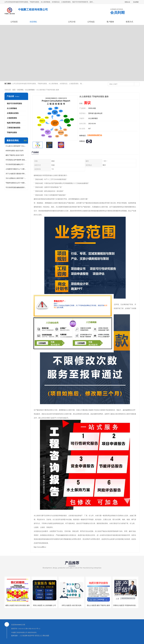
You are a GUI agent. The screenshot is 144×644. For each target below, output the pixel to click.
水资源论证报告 (13, 113)
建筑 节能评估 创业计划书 (15, 155)
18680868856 (95, 135)
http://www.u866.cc (40, 547)
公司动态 (91, 22)
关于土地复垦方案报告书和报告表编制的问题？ (16, 174)
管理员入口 (38, 636)
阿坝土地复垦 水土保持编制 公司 (44, 605)
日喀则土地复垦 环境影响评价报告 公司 (127, 605)
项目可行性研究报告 (14, 104)
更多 (25, 141)
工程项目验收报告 (14, 128)
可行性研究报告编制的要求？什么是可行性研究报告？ (16, 187)
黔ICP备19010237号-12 (33, 629)
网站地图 (46, 636)
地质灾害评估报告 (14, 123)
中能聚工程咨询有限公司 (19, 632)
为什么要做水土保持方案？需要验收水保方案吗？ (16, 178)
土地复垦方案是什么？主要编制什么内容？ (16, 169)
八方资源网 (24, 636)
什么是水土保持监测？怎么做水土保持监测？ (16, 146)
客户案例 (110, 22)
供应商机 (33, 22)
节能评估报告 (12, 133)
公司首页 (14, 22)
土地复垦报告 (12, 118)
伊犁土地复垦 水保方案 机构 (71, 605)
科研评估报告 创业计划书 (15, 151)
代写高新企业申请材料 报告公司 (16, 160)
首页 (14, 90)
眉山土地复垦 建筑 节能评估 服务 (98, 605)
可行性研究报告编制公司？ (15, 164)
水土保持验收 (30, 90)
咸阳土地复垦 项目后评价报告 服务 (17, 605)
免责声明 (31, 636)
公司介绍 (72, 22)
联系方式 (129, 22)
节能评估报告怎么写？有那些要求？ (16, 183)
